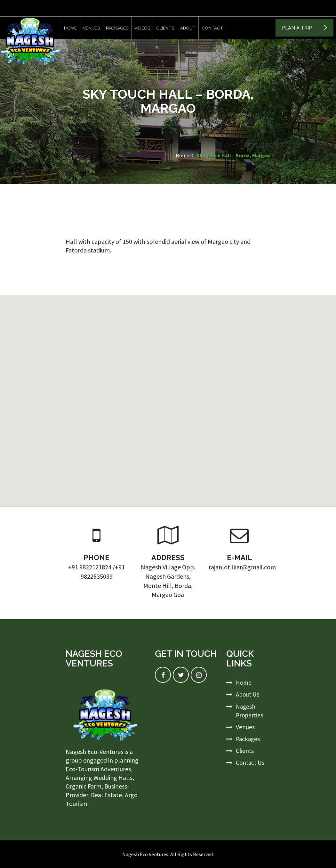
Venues (91, 28)
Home (70, 28)
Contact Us (250, 763)
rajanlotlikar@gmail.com (242, 567)
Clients (165, 28)
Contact (212, 28)
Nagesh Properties (249, 711)
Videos (142, 28)
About (188, 28)
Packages (117, 28)
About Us (248, 694)
